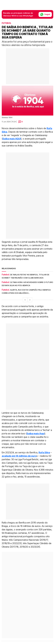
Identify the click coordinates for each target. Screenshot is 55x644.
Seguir (45, 14)
